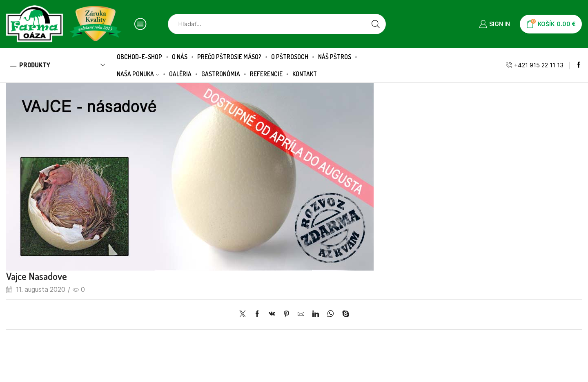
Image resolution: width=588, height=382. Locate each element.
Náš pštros (335, 57)
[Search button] (376, 24)
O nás (180, 57)
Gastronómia (221, 74)
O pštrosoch (290, 57)
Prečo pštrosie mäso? (229, 57)
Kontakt (305, 74)
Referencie (266, 74)
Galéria (180, 74)
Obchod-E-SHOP (139, 57)
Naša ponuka (138, 74)
